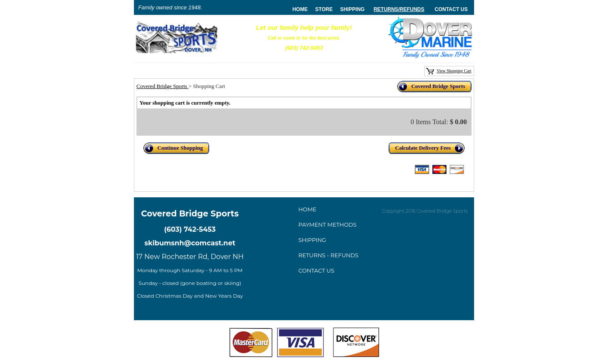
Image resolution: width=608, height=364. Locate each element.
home (300, 9)
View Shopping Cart (454, 71)
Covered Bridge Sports (162, 86)
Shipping (352, 9)
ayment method (327, 225)
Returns (386, 9)
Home (308, 209)
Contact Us (451, 9)
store (324, 9)
